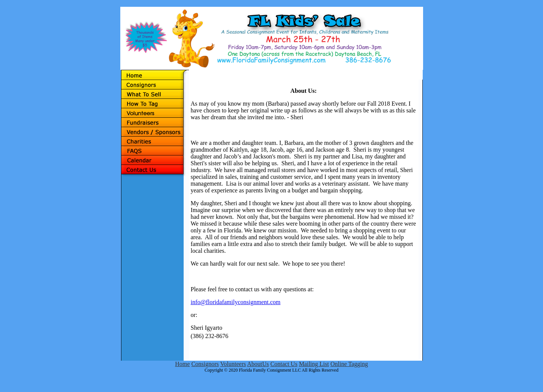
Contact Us (284, 364)
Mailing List (314, 364)
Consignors (205, 364)
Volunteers (233, 364)
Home (182, 364)
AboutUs (258, 364)
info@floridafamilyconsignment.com (236, 302)
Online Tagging (349, 364)
